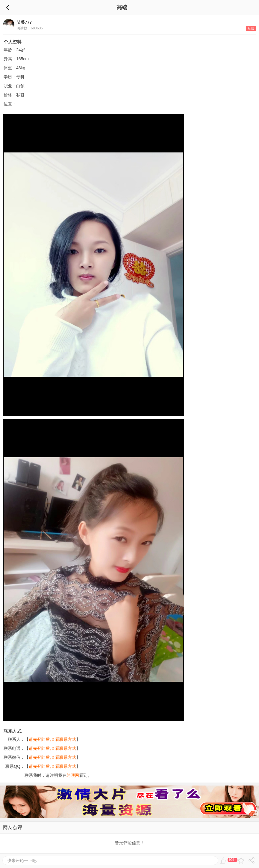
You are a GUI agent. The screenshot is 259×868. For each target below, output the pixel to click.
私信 (251, 28)
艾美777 (24, 22)
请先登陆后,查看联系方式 (52, 739)
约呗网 (73, 775)
